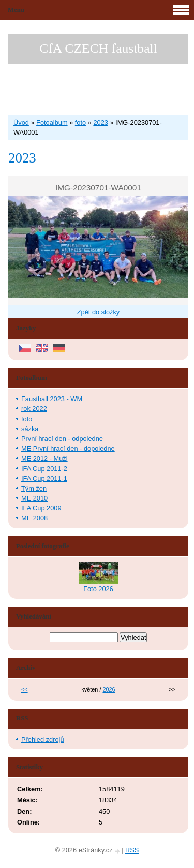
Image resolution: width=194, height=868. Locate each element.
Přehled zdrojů (43, 739)
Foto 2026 (98, 589)
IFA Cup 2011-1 (44, 479)
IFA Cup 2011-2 (44, 469)
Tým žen (34, 488)
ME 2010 (34, 498)
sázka (30, 429)
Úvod (21, 122)
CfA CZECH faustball (98, 48)
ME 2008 (34, 518)
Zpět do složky (99, 312)
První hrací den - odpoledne (62, 439)
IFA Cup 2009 (41, 508)
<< (25, 689)
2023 (100, 122)
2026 (109, 689)
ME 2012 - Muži (44, 458)
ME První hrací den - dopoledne (68, 448)
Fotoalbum (52, 122)
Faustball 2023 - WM (52, 399)
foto (80, 122)
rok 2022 (34, 409)
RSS (132, 850)
